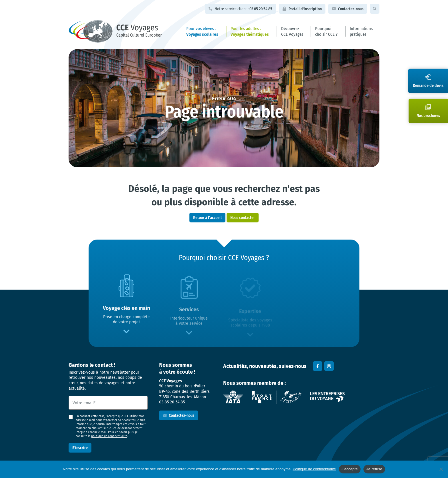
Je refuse (374, 469)
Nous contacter (243, 217)
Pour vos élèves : (202, 31)
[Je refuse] (441, 469)
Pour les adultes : (250, 31)
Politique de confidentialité (314, 469)
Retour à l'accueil (207, 217)
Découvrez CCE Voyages (292, 31)
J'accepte (350, 469)
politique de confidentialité (109, 436)
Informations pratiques (361, 31)
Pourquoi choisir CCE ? (326, 31)
